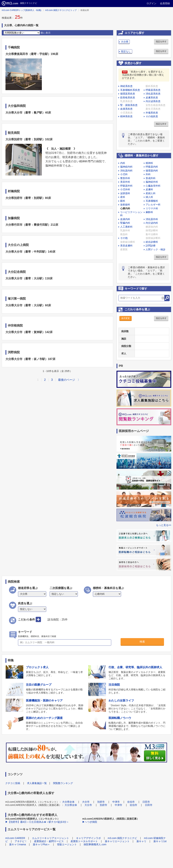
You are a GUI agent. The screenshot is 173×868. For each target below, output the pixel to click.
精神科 (149, 163)
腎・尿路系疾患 (129, 105)
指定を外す (161, 42)
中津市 (116, 802)
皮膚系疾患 (152, 98)
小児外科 (125, 189)
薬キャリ (141, 841)
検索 (142, 642)
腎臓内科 (125, 223)
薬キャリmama (18, 844)
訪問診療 (151, 246)
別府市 (101, 802)
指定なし (126, 51)
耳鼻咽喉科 (152, 201)
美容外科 (125, 182)
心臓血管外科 (153, 186)
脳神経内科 (126, 167)
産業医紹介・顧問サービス (49, 841)
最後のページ (67, 380)
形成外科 (151, 178)
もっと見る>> (164, 525)
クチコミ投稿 (13, 783)
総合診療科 (152, 242)
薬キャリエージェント (117, 841)
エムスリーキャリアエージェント (50, 838)
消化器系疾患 (153, 94)
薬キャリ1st (160, 841)
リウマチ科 (152, 208)
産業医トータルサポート (84, 841)
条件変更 (126, 318)
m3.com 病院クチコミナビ (122, 838)
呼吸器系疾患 (153, 90)
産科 (123, 197)
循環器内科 (152, 171)
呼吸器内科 (152, 167)
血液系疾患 (126, 109)
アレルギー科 (153, 205)
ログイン (151, 3)
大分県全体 (68, 802)
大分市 (86, 802)
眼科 (123, 201)
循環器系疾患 (128, 94)
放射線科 (125, 205)
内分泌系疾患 (153, 101)
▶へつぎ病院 (90, 822)
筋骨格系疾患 (128, 98)
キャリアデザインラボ (88, 838)
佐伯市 (131, 802)
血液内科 (125, 219)
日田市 (146, 802)
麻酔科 (149, 212)
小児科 (124, 174)
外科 (148, 174)
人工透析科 (126, 227)
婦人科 (149, 197)
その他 (124, 238)
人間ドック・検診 (156, 249)
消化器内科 (126, 171)
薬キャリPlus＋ (41, 844)
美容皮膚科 (126, 246)
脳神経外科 (152, 182)
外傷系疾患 (152, 113)
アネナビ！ (21, 841)
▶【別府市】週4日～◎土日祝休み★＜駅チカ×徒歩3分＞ (37, 822)
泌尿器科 (125, 193)
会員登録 (165, 3)
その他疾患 (152, 116)
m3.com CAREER (15, 838)
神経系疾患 (126, 86)
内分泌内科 (152, 223)
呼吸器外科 (126, 186)
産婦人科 (151, 193)
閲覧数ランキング (63, 783)
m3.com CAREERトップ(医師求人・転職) (22, 10)
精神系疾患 (126, 116)
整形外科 (125, 178)
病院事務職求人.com (95, 844)
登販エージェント (67, 844)
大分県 (125, 42)
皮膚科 (149, 189)
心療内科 (125, 208)
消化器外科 (152, 219)
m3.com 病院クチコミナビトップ (61, 10)
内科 (123, 163)
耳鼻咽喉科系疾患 (130, 90)
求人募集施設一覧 (37, 783)
